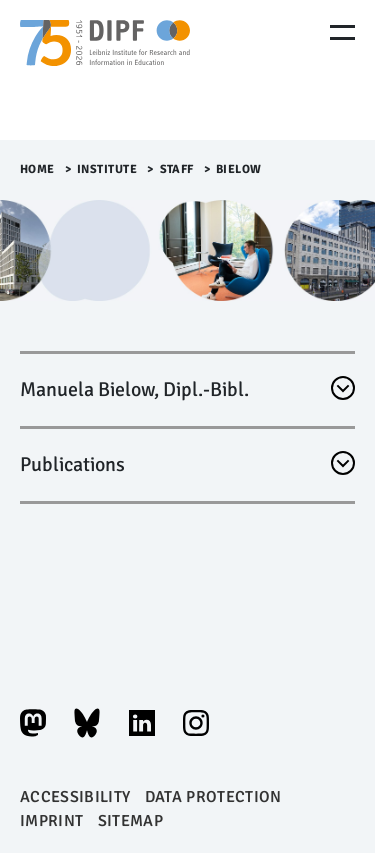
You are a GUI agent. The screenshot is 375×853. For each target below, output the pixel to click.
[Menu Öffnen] (342, 32)
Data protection (213, 797)
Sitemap (130, 821)
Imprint (51, 821)
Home (37, 169)
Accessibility (75, 797)
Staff (177, 169)
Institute (107, 169)
